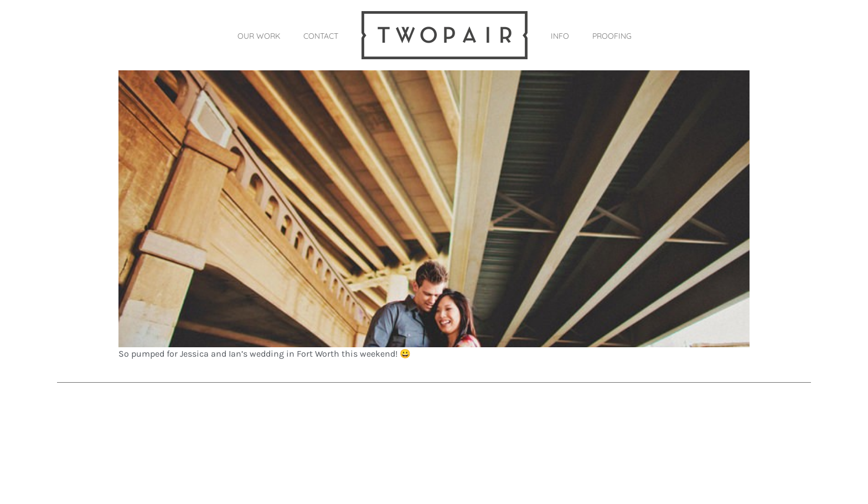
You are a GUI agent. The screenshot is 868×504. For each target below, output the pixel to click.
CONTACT (321, 36)
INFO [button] (560, 36)
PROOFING (612, 36)
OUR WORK (259, 36)
